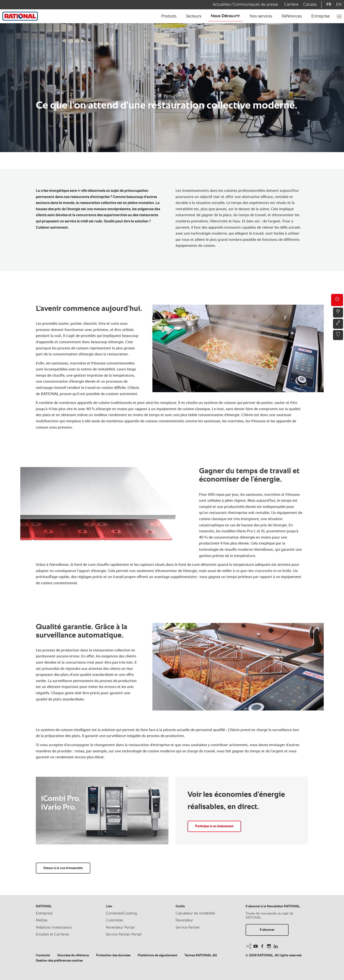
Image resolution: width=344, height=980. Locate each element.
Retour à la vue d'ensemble (63, 868)
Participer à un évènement (214, 826)
